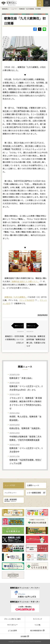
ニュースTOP (10, 485)
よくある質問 (12, 631)
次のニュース (31, 326)
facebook (35, 29)
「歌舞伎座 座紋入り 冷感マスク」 (25, 281)
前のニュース (19, 326)
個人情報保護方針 (36, 631)
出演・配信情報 (11, 500)
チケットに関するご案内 (12, 619)
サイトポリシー (12, 625)
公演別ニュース (33, 485)
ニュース (14, 9)
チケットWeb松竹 (27, 300)
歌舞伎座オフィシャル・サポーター (25, 602)
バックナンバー (10, 493)
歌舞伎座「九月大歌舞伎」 (16, 297)
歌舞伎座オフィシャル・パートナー (25, 588)
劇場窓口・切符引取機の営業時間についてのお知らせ (14, 339)
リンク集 (37, 625)
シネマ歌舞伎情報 (34, 493)
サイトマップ (37, 619)
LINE (44, 29)
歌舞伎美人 (5, 9)
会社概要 (24, 636)
